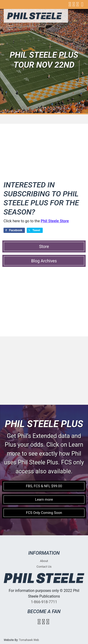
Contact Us (44, 567)
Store (44, 246)
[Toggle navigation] (10, 27)
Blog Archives (44, 261)
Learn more (44, 500)
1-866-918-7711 (44, 602)
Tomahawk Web (29, 640)
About (44, 561)
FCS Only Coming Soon (44, 513)
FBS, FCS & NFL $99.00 (44, 486)
